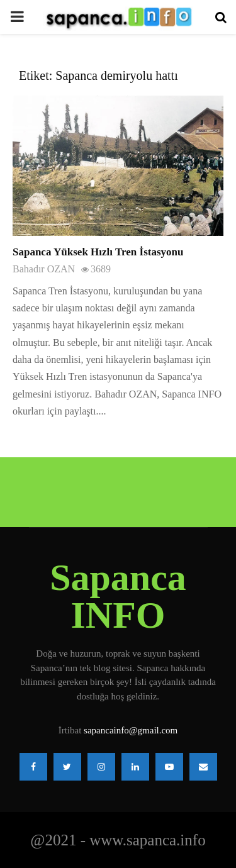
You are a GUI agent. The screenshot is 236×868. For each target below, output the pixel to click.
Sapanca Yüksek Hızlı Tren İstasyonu (98, 252)
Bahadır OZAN (44, 269)
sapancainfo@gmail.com (131, 730)
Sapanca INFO (118, 596)
